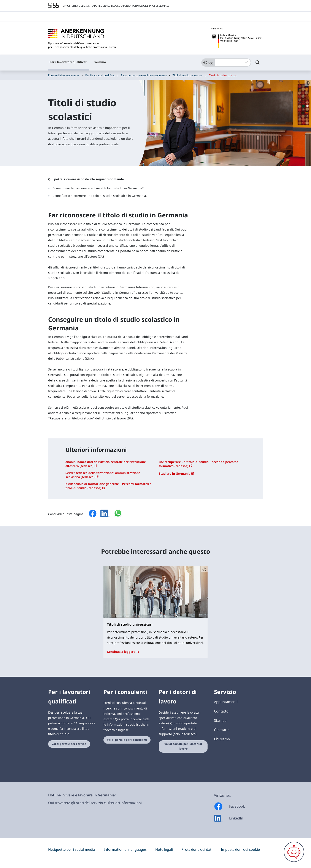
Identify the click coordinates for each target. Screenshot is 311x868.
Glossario (222, 730)
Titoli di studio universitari (188, 75)
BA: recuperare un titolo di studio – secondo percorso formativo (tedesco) (199, 464)
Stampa (220, 720)
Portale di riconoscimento (63, 75)
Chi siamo (222, 739)
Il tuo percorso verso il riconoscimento (144, 75)
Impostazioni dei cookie (240, 849)
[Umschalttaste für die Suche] (258, 64)
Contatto (221, 711)
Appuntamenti (226, 702)
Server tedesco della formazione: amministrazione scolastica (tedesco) (103, 475)
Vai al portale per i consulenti (127, 740)
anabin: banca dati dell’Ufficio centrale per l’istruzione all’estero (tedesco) (106, 464)
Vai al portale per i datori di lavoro (183, 746)
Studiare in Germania (176, 473)
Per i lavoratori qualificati (68, 62)
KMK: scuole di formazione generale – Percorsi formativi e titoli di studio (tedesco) (108, 486)
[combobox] (233, 63)
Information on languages (125, 849)
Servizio (100, 62)
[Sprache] (208, 63)
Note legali (164, 849)
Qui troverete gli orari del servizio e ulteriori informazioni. (95, 803)
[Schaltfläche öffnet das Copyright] (204, 569)
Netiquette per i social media (72, 849)
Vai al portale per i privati (69, 744)
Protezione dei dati (197, 849)
